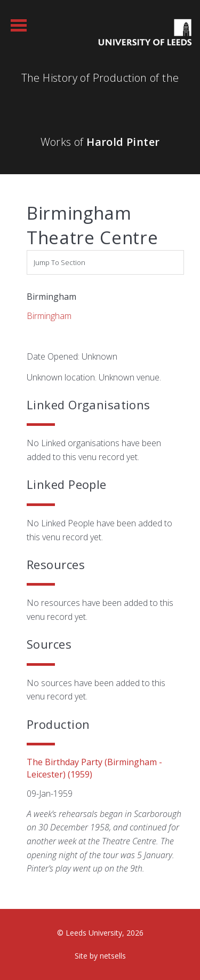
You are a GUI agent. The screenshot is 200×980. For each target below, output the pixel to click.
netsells (113, 956)
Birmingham (49, 316)
